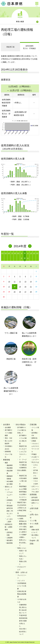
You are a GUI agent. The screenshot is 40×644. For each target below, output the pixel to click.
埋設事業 (10, 468)
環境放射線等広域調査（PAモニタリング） (10, 511)
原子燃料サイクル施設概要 (9, 433)
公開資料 (10, 538)
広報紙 (34, 441)
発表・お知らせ (21, 572)
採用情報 (33, 495)
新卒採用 (34, 497)
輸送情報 (10, 543)
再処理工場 (10, 47)
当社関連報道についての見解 (22, 586)
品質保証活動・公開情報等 (9, 527)
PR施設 (34, 454)
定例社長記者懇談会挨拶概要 (22, 594)
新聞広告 (34, 438)
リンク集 (33, 521)
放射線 (36, 478)
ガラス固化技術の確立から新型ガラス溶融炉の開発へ (23, 532)
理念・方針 (9, 438)
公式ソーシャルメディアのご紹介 (35, 489)
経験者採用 (35, 500)
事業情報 (20, 17)
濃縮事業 (10, 465)
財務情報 (8, 452)
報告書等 (10, 540)
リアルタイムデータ (10, 495)
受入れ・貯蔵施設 (29, 47)
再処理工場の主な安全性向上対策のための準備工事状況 (22, 508)
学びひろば (35, 462)
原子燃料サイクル (36, 473)
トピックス (21, 581)
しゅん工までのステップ (23, 454)
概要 (6, 463)
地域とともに (22, 548)
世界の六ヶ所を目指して (23, 543)
